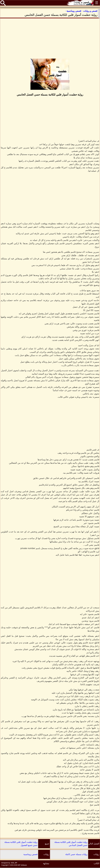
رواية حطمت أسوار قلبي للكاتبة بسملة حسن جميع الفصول (21, 844)
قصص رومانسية (30, 854)
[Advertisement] (50, 38)
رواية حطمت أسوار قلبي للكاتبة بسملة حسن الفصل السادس (71, 844)
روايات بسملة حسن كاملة (76, 854)
